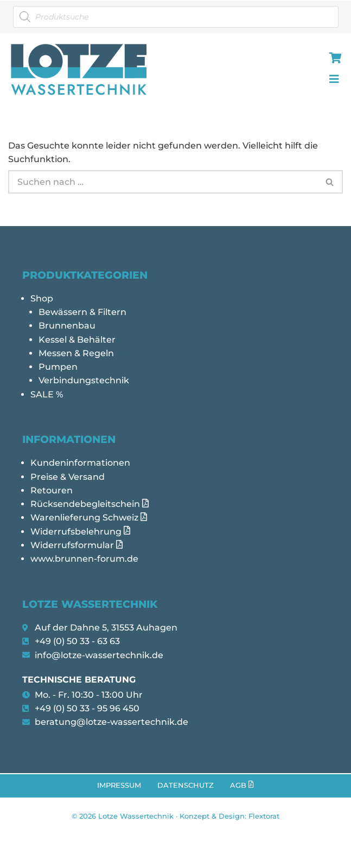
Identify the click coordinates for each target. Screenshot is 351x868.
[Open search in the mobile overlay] (176, 17)
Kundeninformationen (80, 465)
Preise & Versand (68, 479)
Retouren (52, 493)
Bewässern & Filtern (82, 313)
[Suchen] (163, 182)
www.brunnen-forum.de (84, 562)
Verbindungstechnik (84, 382)
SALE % (47, 396)
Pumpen (58, 368)
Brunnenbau (67, 327)
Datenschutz (186, 791)
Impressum (119, 791)
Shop (42, 299)
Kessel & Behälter (77, 341)
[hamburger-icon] (333, 59)
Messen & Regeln (76, 354)
